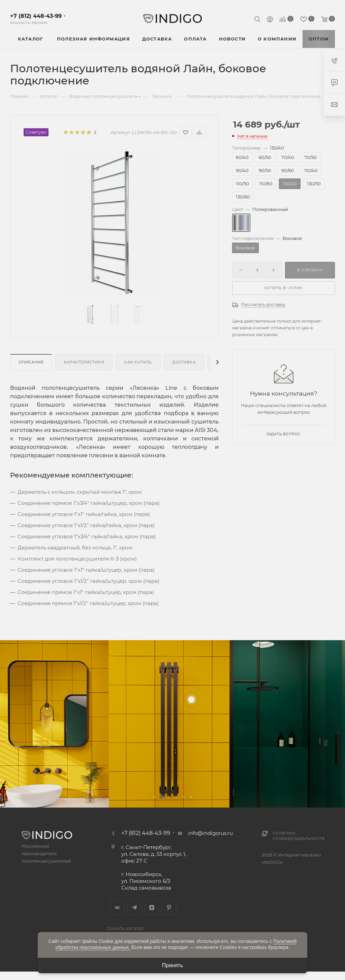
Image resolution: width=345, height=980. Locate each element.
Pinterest (169, 908)
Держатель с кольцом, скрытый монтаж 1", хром (80, 492)
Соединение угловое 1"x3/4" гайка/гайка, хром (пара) (87, 536)
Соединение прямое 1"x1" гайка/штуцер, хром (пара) (86, 592)
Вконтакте (117, 908)
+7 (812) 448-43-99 (36, 16)
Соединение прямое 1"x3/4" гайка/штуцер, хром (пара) (89, 503)
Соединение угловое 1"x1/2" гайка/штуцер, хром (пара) (88, 581)
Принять (173, 965)
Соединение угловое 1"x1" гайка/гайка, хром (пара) (84, 514)
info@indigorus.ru (210, 833)
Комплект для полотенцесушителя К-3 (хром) (77, 559)
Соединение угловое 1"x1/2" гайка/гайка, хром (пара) (86, 525)
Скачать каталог (126, 929)
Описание (31, 362)
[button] (154, 797)
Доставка (184, 362)
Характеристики (84, 362)
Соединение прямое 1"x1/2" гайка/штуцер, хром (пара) (88, 603)
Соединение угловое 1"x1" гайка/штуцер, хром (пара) (86, 570)
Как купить (138, 362)
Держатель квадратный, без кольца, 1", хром (75, 548)
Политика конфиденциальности (299, 836)
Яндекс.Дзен (152, 908)
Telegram (135, 908)
